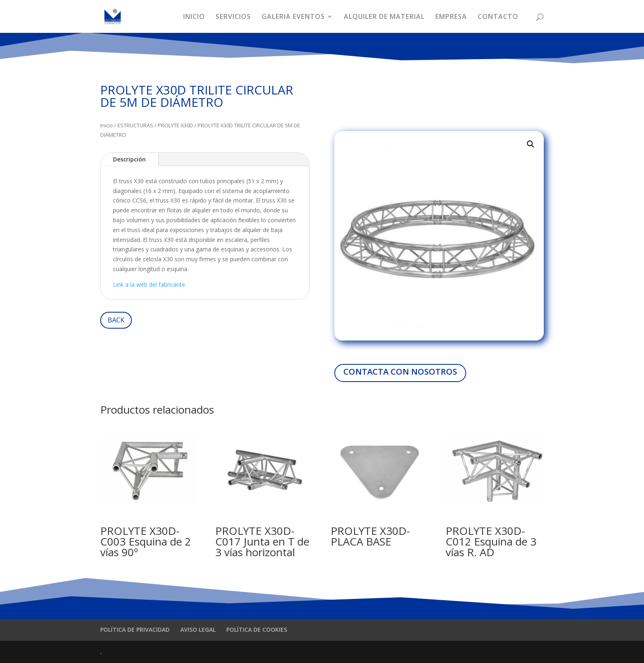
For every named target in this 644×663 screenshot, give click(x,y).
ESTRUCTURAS (135, 125)
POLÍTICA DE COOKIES (257, 630)
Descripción (129, 159)
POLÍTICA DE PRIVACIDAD (135, 630)
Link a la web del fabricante (149, 284)
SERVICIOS (233, 17)
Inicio (107, 125)
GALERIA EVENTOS (293, 17)
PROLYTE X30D (175, 125)
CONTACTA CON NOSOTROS (400, 372)
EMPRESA (451, 17)
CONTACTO (498, 17)
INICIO (194, 17)
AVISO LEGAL (198, 630)
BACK (116, 320)
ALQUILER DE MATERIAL (384, 17)
